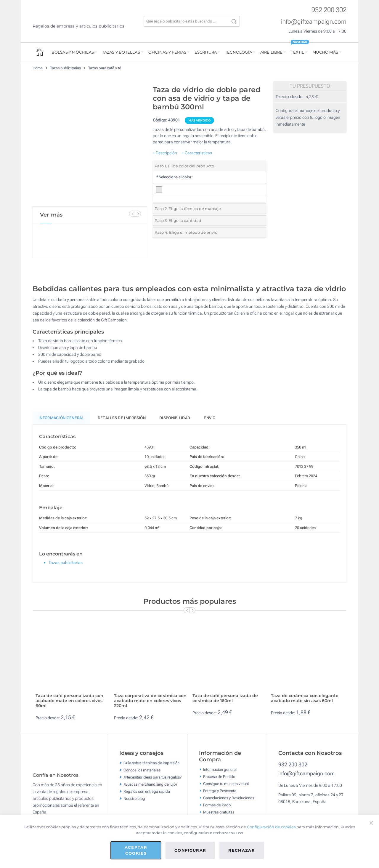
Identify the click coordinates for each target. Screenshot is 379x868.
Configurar (190, 850)
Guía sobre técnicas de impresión (151, 763)
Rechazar (242, 850)
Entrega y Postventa (220, 791)
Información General (61, 418)
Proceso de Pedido (219, 776)
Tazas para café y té (105, 68)
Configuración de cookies (271, 827)
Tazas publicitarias (65, 68)
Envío (210, 418)
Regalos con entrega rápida (147, 791)
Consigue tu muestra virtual (226, 783)
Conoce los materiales (142, 770)
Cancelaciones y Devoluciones (229, 798)
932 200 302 (329, 10)
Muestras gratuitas (219, 812)
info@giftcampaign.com (314, 22)
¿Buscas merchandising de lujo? (150, 784)
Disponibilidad (175, 418)
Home (38, 68)
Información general (220, 769)
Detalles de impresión (122, 418)
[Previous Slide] (132, 214)
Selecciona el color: (174, 177)
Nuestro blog (134, 799)
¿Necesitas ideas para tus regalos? (152, 777)
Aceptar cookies (136, 850)
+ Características (197, 153)
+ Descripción (165, 153)
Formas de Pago (217, 805)
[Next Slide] (138, 214)
